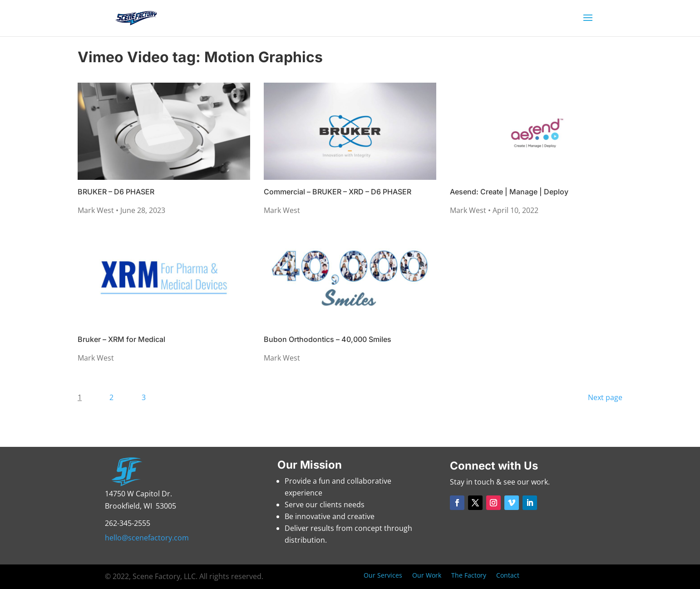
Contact (508, 576)
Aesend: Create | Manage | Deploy (509, 192)
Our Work (427, 576)
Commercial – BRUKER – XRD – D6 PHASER (338, 192)
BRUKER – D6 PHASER (116, 192)
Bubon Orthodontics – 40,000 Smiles (328, 339)
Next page (605, 397)
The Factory (469, 576)
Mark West (97, 210)
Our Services (383, 576)
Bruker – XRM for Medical (121, 339)
